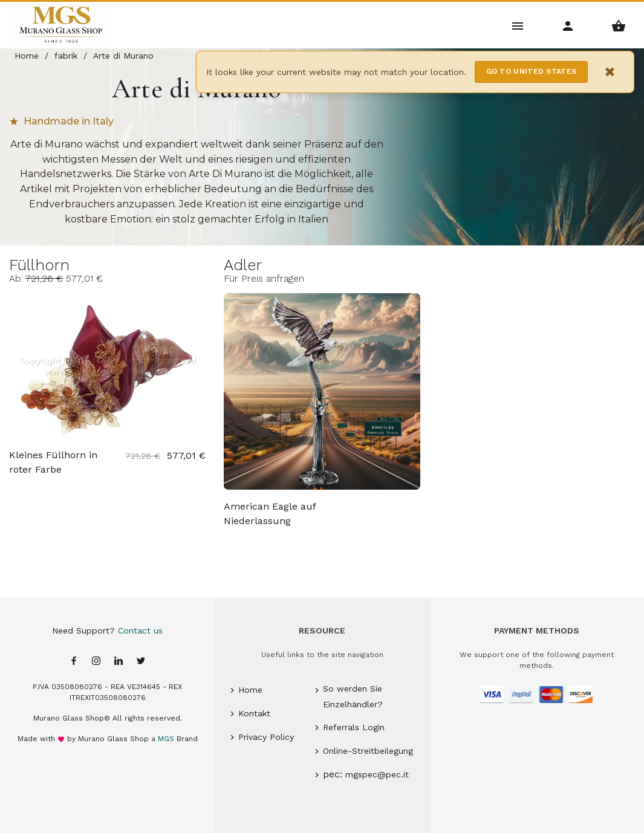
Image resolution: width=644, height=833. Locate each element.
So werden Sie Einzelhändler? (353, 696)
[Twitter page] (141, 662)
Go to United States (532, 71)
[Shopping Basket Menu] (619, 25)
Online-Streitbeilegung (368, 751)
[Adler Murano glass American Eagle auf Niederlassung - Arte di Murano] (322, 391)
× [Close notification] (610, 72)
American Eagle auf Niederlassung (270, 514)
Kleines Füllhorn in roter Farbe (53, 462)
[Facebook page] (74, 662)
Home (250, 690)
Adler (243, 265)
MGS (166, 739)
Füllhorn (39, 265)
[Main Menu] (518, 25)
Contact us (140, 630)
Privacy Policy (266, 737)
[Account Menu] (568, 25)
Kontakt (254, 713)
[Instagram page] (96, 662)
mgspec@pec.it (377, 774)
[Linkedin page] (119, 662)
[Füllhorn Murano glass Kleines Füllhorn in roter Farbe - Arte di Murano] (107, 366)
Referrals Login (354, 727)
